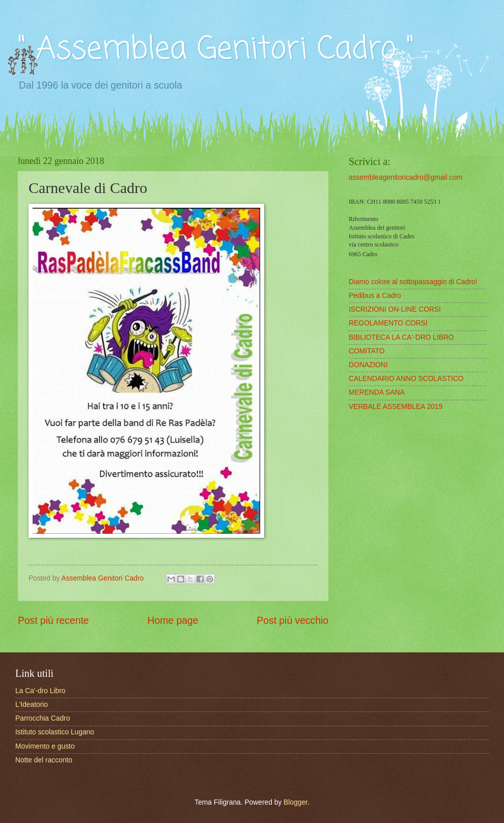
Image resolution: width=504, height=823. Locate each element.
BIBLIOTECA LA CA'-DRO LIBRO (401, 337)
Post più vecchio (292, 621)
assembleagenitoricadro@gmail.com (405, 177)
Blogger (296, 802)
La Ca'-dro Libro (40, 691)
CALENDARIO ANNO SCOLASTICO (406, 379)
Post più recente (53, 621)
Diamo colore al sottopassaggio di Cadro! (413, 282)
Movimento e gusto (45, 746)
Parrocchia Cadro (43, 718)
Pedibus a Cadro (375, 296)
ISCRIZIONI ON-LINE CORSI (395, 309)
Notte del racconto (44, 760)
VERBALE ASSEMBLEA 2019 (396, 407)
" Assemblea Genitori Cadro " (216, 50)
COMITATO (367, 351)
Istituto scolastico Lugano (55, 732)
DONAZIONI (368, 365)
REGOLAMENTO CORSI (388, 323)
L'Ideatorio (32, 705)
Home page (173, 621)
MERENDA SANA (377, 392)
